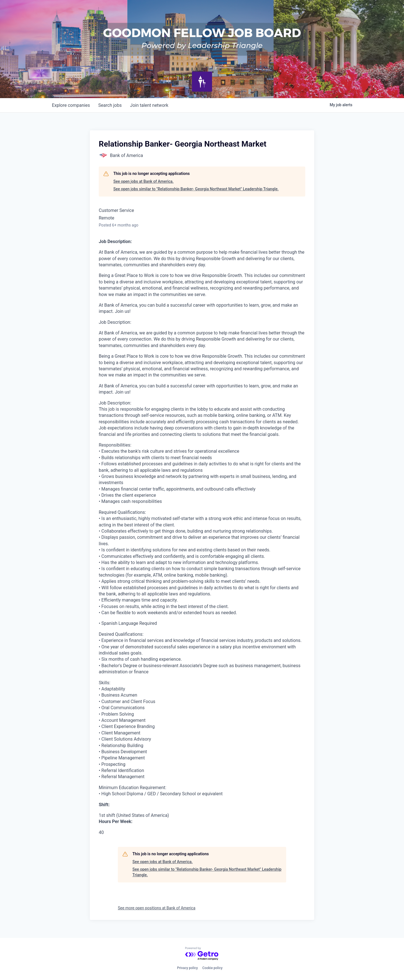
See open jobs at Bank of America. (144, 181)
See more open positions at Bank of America (157, 908)
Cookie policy (212, 968)
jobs (111, 105)
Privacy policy (187, 968)
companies (71, 105)
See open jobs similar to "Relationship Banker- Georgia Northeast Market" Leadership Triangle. (196, 189)
